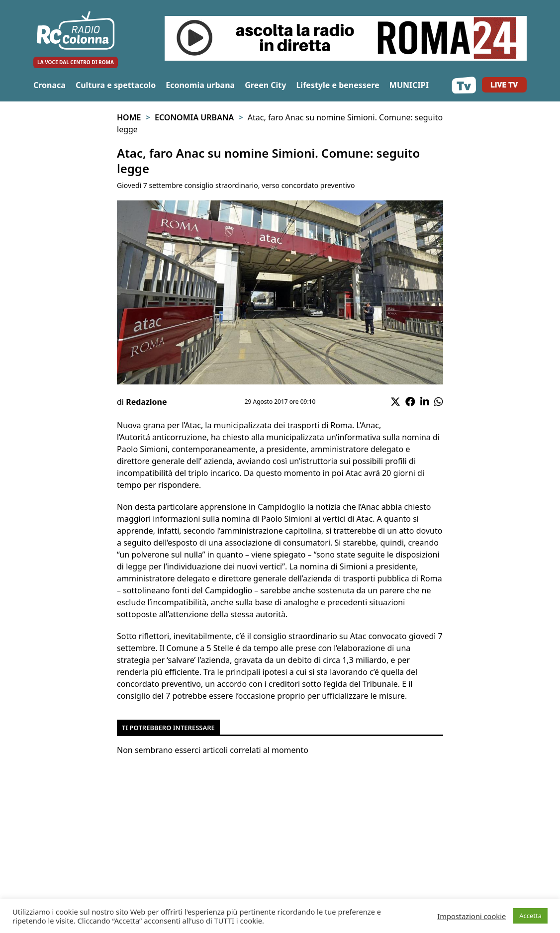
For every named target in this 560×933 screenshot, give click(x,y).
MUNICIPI (409, 85)
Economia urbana (200, 85)
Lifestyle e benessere (337, 85)
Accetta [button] (530, 916)
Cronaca (49, 85)
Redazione (146, 402)
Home (129, 117)
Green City (265, 85)
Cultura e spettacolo (116, 85)
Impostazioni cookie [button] (471, 916)
